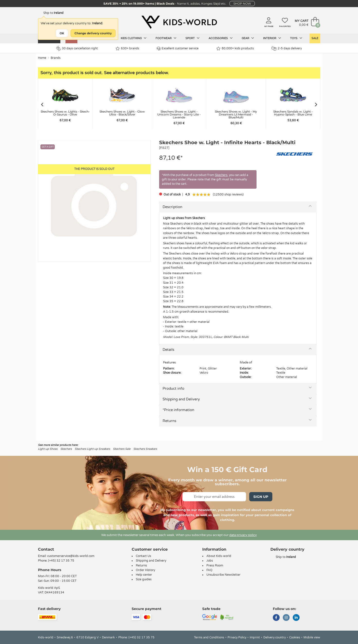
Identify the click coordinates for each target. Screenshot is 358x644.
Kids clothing (134, 38)
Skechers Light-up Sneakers (92, 449)
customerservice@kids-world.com (71, 556)
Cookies (295, 637)
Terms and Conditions (209, 637)
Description (172, 207)
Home (42, 58)
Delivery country (275, 637)
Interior (272, 38)
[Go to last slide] (42, 104)
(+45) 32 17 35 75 (61, 561)
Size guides (144, 579)
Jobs (210, 561)
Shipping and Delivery (181, 399)
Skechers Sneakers (145, 449)
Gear (248, 38)
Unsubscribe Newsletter (223, 575)
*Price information (178, 410)
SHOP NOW (242, 4)
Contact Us (143, 556)
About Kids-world (219, 556)
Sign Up (261, 497)
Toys (296, 38)
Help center (144, 575)
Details (168, 350)
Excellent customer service (178, 49)
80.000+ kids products (235, 49)
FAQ (209, 570)
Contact (46, 549)
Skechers (221, 175)
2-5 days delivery (287, 49)
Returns (169, 421)
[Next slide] (316, 104)
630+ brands (127, 49)
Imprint (255, 637)
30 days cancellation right (77, 48)
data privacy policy (243, 535)
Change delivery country (93, 33)
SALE (315, 38)
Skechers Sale (122, 449)
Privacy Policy (237, 637)
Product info (173, 388)
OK (62, 33)
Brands (56, 58)
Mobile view (312, 637)
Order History (145, 570)
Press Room (215, 565)
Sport (193, 38)
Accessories (221, 38)
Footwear (166, 38)
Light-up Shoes (48, 449)
